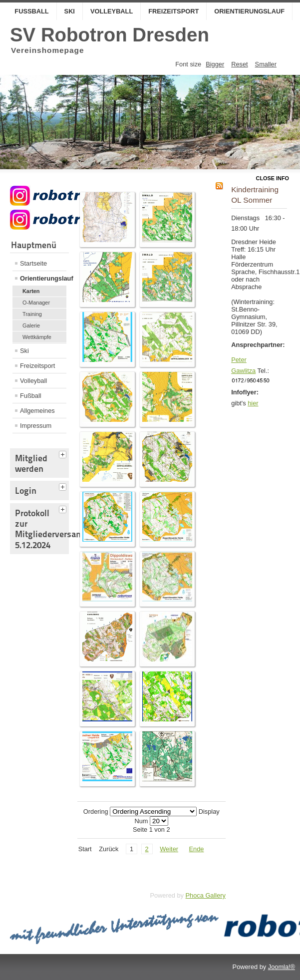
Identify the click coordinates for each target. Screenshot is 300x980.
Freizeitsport (173, 11)
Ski (70, 11)
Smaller (266, 64)
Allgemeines (37, 411)
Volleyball (112, 11)
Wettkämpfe (37, 337)
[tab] (64, 453)
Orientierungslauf (249, 11)
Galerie (31, 326)
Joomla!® (282, 967)
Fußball (31, 11)
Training (32, 314)
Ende (197, 849)
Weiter (169, 849)
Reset (239, 64)
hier (253, 403)
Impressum (36, 426)
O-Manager (36, 303)
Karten (31, 291)
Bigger (215, 64)
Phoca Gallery (206, 895)
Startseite (33, 263)
